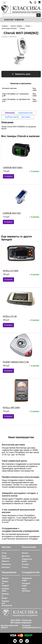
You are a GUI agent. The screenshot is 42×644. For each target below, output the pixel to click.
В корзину (8, 176)
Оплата (25, 553)
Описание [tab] (10, 113)
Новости (5, 561)
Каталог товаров (14, 20)
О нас (4, 553)
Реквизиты (6, 564)
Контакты (6, 567)
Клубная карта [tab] (12, 117)
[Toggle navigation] (4, 3)
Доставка (26, 556)
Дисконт (5, 578)
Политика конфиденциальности (32, 626)
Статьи (25, 567)
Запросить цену (21, 74)
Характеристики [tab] (25, 113)
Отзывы (25, 564)
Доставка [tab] (26, 117)
